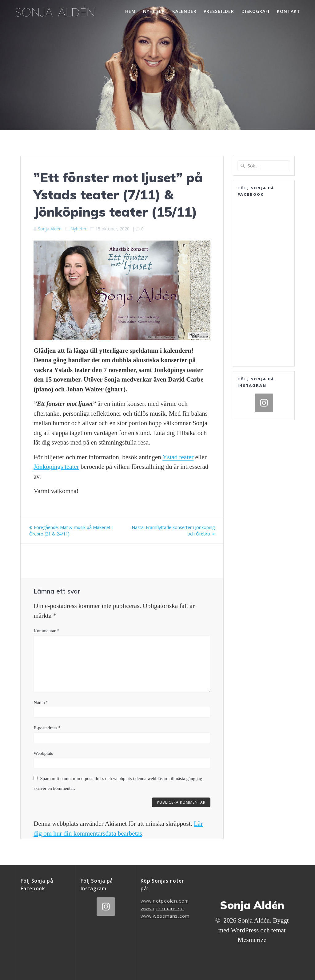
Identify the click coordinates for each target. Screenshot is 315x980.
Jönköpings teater (56, 467)
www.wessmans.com (165, 916)
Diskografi (255, 11)
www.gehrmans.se (162, 909)
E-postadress (47, 728)
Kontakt (289, 11)
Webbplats (43, 753)
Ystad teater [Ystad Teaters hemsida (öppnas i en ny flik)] (178, 457)
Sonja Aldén (50, 229)
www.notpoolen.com (165, 901)
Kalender (184, 11)
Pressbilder (219, 11)
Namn (41, 703)
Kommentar (46, 631)
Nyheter (154, 11)
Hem (130, 11)
